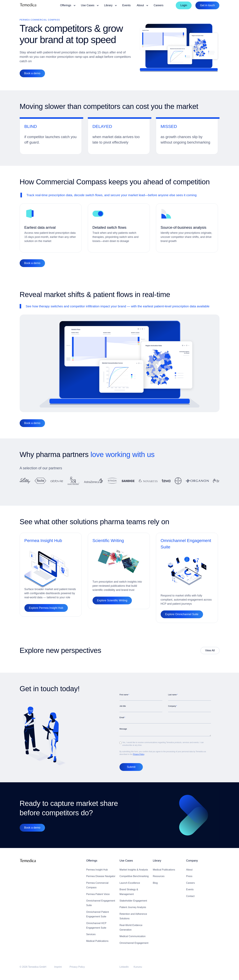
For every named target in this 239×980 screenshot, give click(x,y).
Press (189, 876)
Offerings (92, 861)
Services (91, 934)
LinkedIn (124, 967)
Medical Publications (97, 941)
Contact (190, 896)
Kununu (138, 967)
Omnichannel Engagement (134, 943)
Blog (155, 883)
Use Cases (126, 861)
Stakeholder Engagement (133, 901)
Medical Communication (133, 936)
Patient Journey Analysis (133, 907)
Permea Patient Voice (98, 894)
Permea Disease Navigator (101, 876)
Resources (159, 876)
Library (157, 861)
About (189, 870)
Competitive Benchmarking (134, 876)
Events (190, 889)
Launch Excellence (130, 883)
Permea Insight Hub (97, 870)
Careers (190, 883)
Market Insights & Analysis (134, 870)
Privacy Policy (139, 754)
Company (192, 861)
